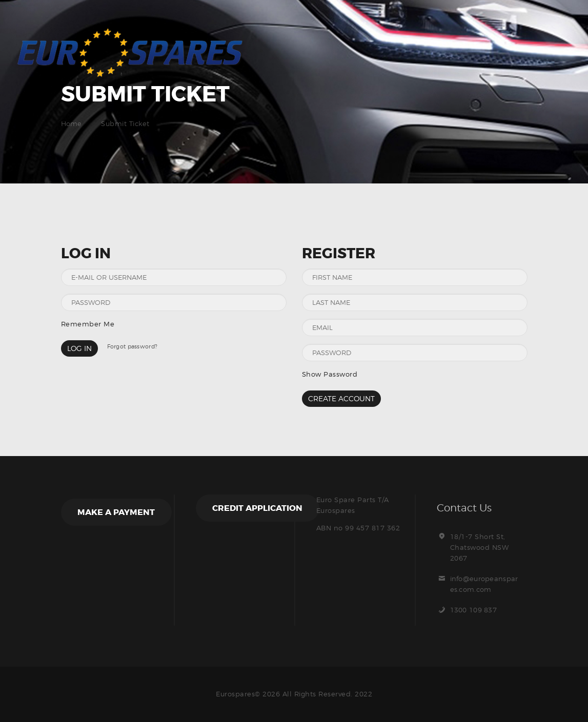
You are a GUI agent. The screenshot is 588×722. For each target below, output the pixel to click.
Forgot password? (133, 347)
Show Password (330, 374)
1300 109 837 (474, 610)
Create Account (341, 398)
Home (72, 123)
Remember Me (88, 324)
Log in (79, 348)
